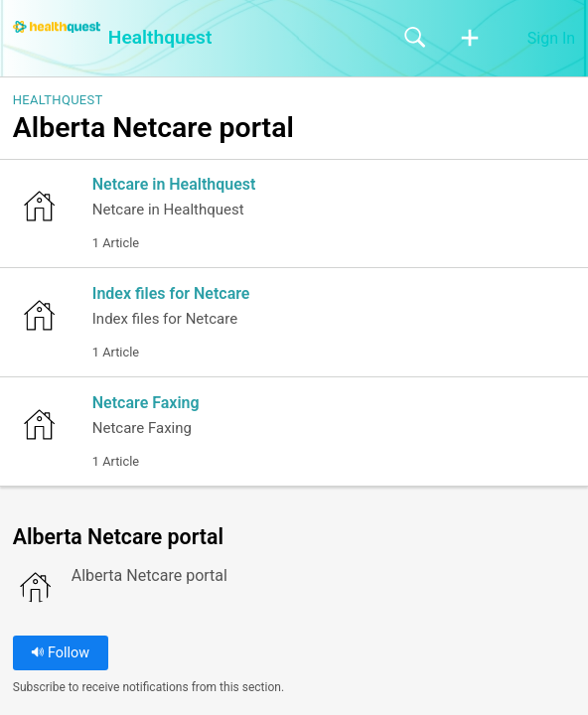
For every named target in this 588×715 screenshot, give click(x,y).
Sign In (551, 38)
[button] (470, 39)
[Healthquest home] (57, 27)
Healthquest (58, 100)
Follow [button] (60, 653)
